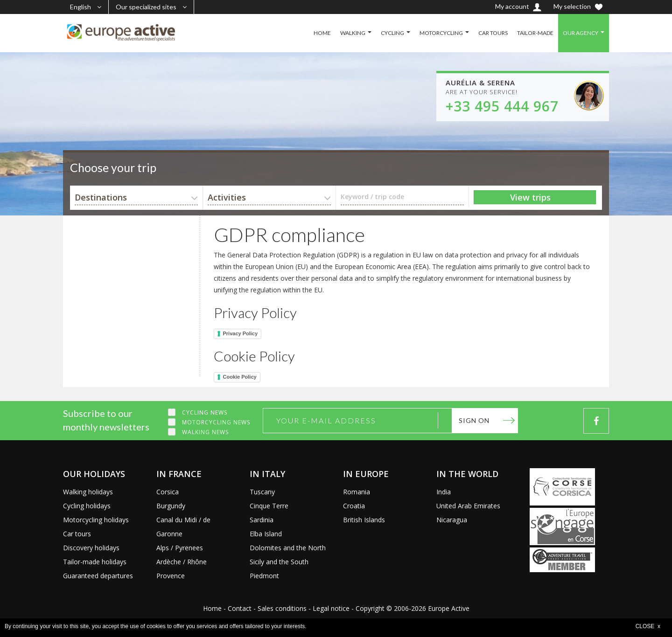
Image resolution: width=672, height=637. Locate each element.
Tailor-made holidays (95, 562)
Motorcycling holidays (96, 520)
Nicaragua (452, 520)
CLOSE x (648, 626)
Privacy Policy (241, 333)
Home (212, 608)
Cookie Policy (240, 377)
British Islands (364, 520)
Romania (357, 492)
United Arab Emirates (468, 506)
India (444, 492)
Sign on (474, 420)
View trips (530, 197)
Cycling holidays (87, 506)
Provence (171, 576)
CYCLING (392, 33)
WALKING (353, 33)
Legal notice (331, 608)
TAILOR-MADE (535, 33)
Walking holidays (88, 492)
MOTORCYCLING (441, 33)
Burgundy (171, 506)
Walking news (205, 432)
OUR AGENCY (581, 33)
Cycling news (205, 412)
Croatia (354, 506)
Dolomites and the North (288, 548)
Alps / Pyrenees (180, 548)
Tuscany (262, 492)
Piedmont (264, 576)
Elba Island (266, 534)
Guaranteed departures (98, 576)
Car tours (77, 534)
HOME (322, 33)
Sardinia (262, 520)
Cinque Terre (269, 506)
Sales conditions (282, 608)
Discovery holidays (91, 548)
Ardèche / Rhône (182, 562)
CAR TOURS (493, 33)
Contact (240, 608)
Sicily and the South (279, 562)
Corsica (168, 492)
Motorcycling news (216, 422)
